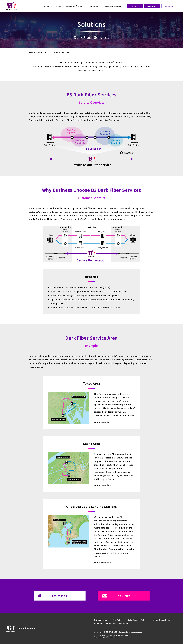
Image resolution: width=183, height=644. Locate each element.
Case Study (94, 6)
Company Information (75, 6)
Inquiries (151, 6)
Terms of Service (113, 637)
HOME (32, 52)
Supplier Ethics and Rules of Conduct (111, 623)
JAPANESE (169, 6)
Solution (48, 6)
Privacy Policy (101, 620)
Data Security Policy (137, 620)
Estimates (134, 6)
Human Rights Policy (161, 620)
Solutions (43, 52)
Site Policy (118, 620)
